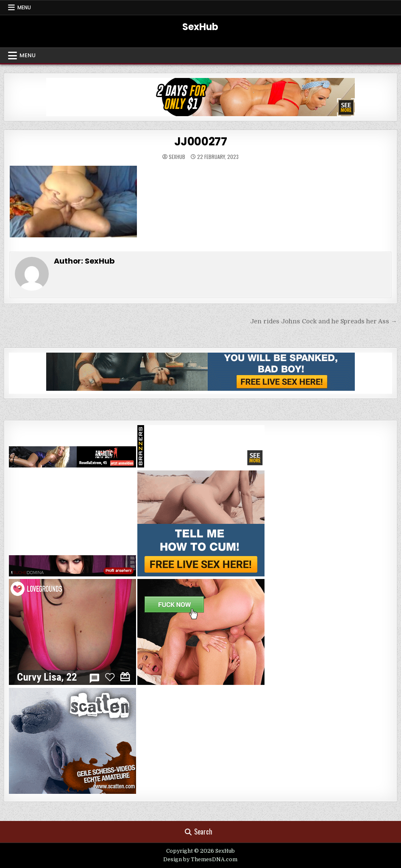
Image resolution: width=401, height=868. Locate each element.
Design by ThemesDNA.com (200, 860)
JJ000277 (201, 142)
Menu (24, 7)
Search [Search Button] (199, 832)
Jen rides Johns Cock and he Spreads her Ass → (323, 321)
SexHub (200, 27)
